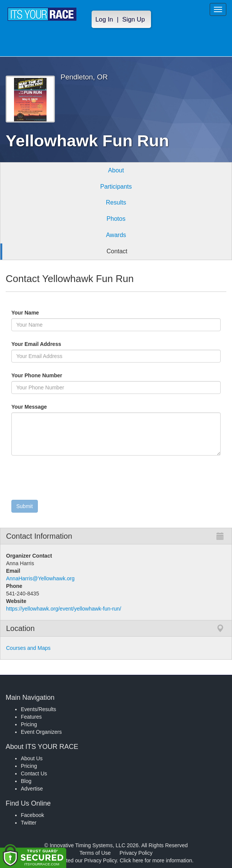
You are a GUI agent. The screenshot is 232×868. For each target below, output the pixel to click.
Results (116, 202)
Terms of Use (95, 853)
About (116, 170)
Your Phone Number (37, 375)
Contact (117, 251)
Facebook (32, 815)
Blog (26, 781)
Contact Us (34, 773)
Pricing (29, 724)
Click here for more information (156, 860)
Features (31, 717)
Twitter (29, 823)
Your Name (38, 313)
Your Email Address (66, 344)
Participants (116, 187)
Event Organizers (41, 732)
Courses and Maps (28, 648)
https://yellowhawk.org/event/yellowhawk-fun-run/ (64, 609)
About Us (32, 758)
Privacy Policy (136, 853)
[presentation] (69, 479)
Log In (104, 19)
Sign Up (134, 19)
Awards (116, 235)
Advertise (32, 789)
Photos (116, 219)
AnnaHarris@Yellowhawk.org (40, 578)
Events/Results (38, 709)
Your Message (42, 407)
